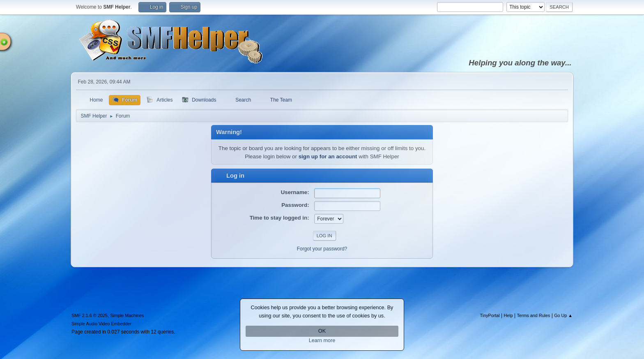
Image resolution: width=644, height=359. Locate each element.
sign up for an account (328, 156)
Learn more (322, 340)
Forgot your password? (322, 249)
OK (322, 331)
